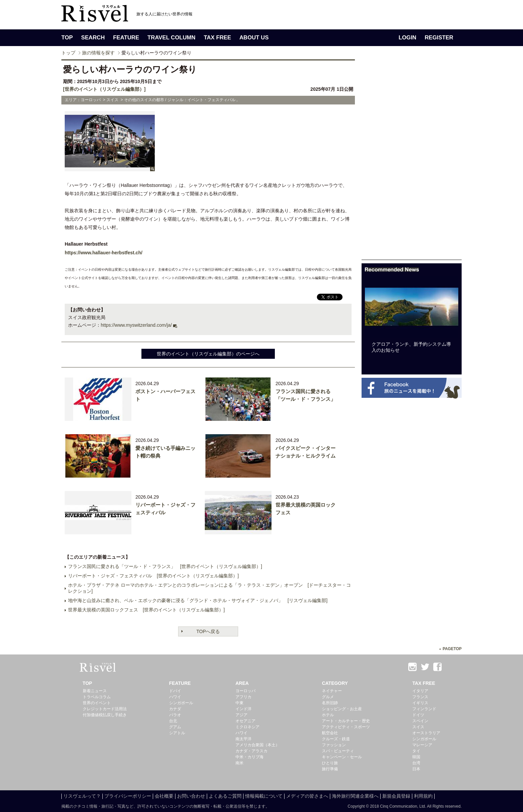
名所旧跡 (330, 703)
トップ (68, 53)
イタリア (420, 691)
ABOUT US (254, 38)
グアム (175, 727)
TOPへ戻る (208, 631)
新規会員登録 (396, 796)
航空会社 (330, 733)
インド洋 (243, 709)
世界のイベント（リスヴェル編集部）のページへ (208, 354)
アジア (241, 715)
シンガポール (181, 703)
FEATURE (126, 38)
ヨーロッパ (245, 691)
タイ (416, 751)
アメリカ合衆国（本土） (257, 745)
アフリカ (243, 697)
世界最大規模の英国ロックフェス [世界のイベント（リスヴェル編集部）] (146, 610)
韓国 (416, 757)
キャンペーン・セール (342, 757)
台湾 (416, 763)
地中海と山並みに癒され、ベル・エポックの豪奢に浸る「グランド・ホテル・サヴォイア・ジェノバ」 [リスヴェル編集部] (198, 600)
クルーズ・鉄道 (336, 739)
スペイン (420, 721)
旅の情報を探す (98, 53)
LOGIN (407, 38)
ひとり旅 (330, 763)
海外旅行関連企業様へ (355, 796)
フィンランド (424, 709)
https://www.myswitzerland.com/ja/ (136, 325)
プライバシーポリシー (128, 796)
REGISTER (439, 38)
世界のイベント (97, 703)
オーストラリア (426, 733)
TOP (67, 38)
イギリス (420, 703)
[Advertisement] (412, 160)
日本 (416, 769)
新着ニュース (95, 691)
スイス (418, 727)
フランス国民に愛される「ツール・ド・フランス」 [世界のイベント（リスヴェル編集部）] (165, 566)
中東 (239, 703)
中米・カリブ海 (249, 757)
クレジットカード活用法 (105, 709)
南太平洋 (243, 739)
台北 (173, 721)
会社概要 (164, 796)
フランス (420, 697)
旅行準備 (330, 769)
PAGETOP (452, 649)
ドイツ (418, 715)
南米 (239, 763)
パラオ (175, 715)
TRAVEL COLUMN (171, 38)
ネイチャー (332, 691)
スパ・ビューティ (338, 751)
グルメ (328, 697)
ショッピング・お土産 (342, 709)
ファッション (334, 745)
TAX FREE (217, 38)
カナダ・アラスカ (251, 751)
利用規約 (423, 796)
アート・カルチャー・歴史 (346, 721)
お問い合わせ (191, 796)
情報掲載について (264, 796)
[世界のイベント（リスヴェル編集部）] (104, 89)
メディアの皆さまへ (307, 796)
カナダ (175, 709)
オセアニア (245, 721)
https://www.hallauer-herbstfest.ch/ (104, 253)
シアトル (177, 733)
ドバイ (175, 691)
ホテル (328, 715)
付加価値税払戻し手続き (105, 715)
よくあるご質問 (225, 796)
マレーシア (422, 745)
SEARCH (93, 38)
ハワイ (175, 697)
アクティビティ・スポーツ (346, 727)
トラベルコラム (97, 697)
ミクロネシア (247, 727)
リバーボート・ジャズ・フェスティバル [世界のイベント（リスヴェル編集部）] (153, 576)
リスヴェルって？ (82, 796)
